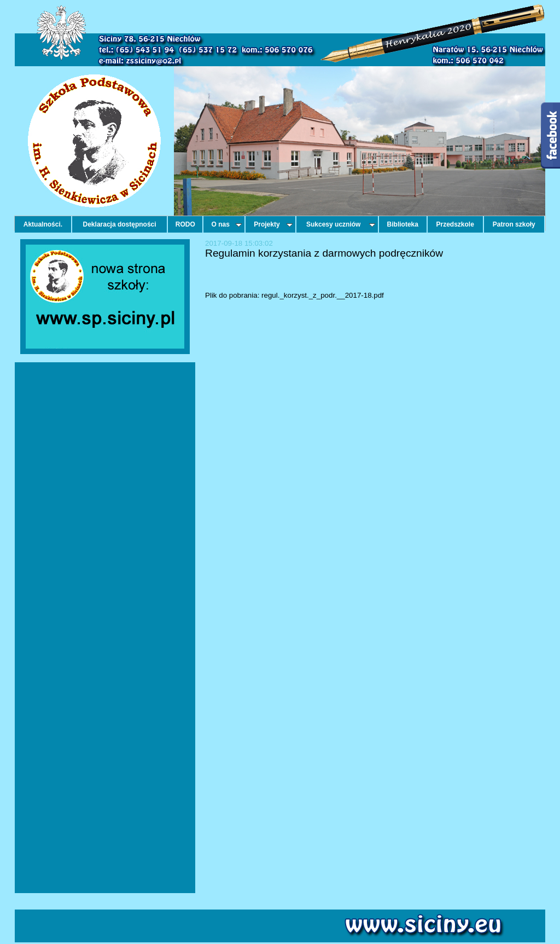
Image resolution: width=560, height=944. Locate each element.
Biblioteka (403, 224)
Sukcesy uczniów (341, 224)
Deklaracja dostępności (120, 224)
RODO (185, 224)
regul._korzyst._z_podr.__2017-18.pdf (323, 295)
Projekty (273, 224)
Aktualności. (43, 224)
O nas (227, 224)
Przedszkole (455, 224)
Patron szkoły (514, 224)
